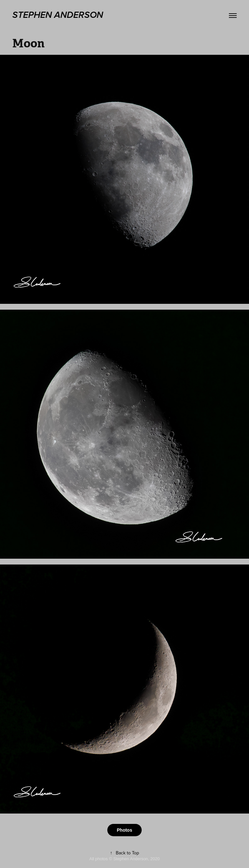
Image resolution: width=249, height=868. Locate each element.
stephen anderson (58, 15)
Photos (124, 830)
